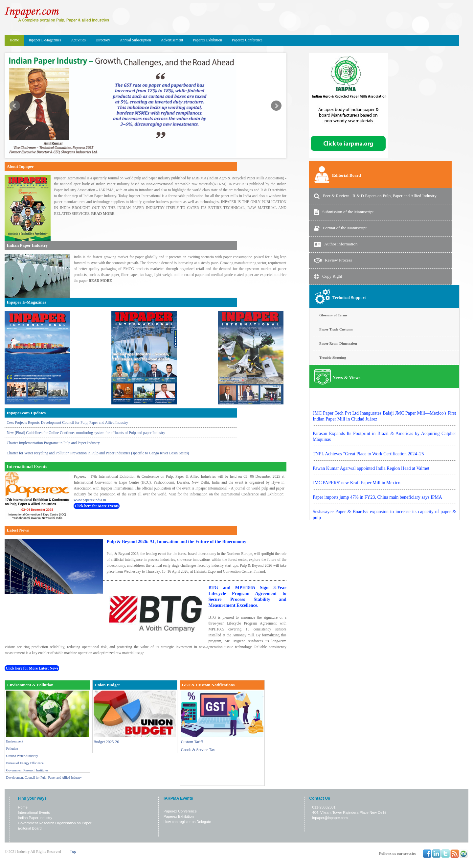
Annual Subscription (135, 40)
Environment (14, 741)
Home (14, 40)
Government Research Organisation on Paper (55, 823)
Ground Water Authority (22, 756)
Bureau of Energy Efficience (25, 763)
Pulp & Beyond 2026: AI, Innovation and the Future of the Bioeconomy (176, 542)
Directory (103, 40)
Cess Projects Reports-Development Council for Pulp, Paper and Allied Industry (67, 423)
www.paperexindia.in (90, 500)
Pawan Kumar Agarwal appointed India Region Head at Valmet (371, 480)
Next (276, 106)
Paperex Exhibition (208, 40)
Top (73, 852)
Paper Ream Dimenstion (338, 343)
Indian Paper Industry (35, 818)
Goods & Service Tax (198, 750)
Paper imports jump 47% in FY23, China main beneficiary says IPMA (377, 509)
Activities (78, 40)
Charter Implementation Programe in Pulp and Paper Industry (53, 443)
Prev (15, 106)
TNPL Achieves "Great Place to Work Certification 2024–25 (368, 466)
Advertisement (172, 40)
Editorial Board (30, 828)
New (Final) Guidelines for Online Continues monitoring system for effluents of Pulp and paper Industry (86, 433)
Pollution (12, 749)
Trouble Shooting (333, 357)
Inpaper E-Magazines (45, 40)
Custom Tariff (192, 742)
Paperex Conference (247, 40)
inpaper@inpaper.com (330, 818)
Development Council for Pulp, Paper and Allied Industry (44, 777)
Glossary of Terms (333, 315)
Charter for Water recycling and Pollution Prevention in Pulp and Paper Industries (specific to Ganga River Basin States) (98, 453)
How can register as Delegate (187, 822)
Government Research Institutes (27, 770)
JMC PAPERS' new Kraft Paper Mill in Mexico (357, 495)
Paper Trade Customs (336, 329)
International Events (34, 812)
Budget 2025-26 (106, 742)
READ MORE (103, 214)
